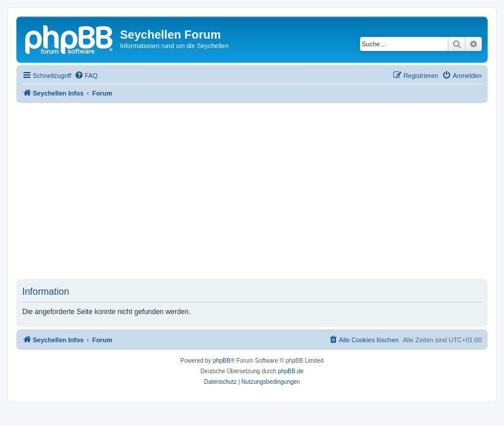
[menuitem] (86, 76)
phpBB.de (291, 371)
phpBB (222, 361)
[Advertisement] (260, 191)
